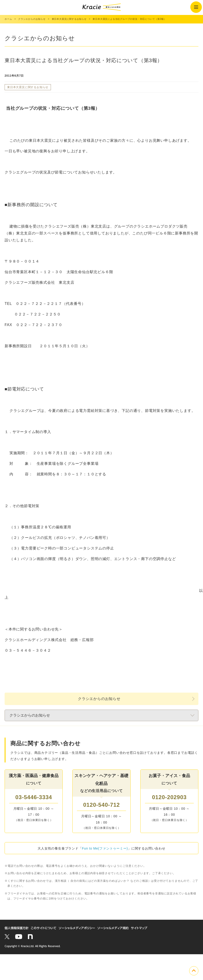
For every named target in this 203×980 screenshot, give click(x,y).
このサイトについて (44, 928)
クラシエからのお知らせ (99, 699)
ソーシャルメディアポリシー (77, 928)
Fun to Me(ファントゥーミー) (105, 848)
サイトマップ (139, 928)
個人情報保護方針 (17, 928)
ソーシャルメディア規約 (113, 928)
